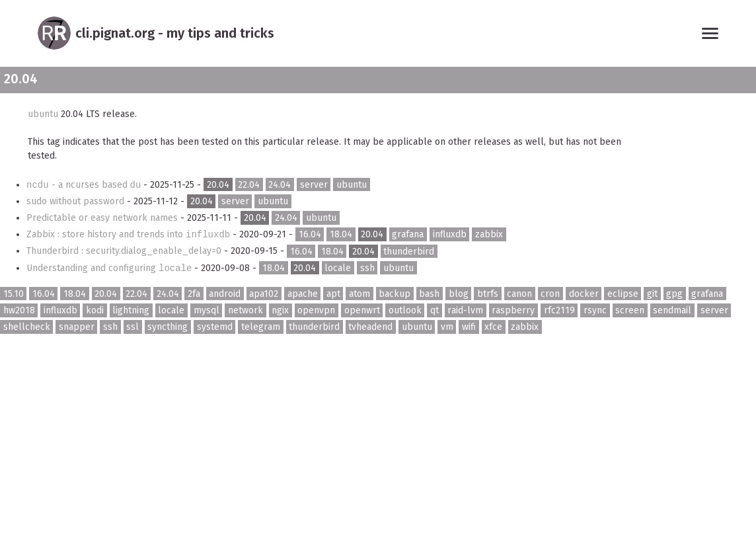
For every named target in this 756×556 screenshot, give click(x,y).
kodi (95, 310)
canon (519, 294)
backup (395, 294)
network (246, 310)
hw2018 (19, 310)
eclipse (623, 294)
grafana (408, 234)
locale (338, 268)
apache (303, 294)
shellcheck (27, 327)
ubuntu (43, 114)
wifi (469, 327)
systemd (215, 327)
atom (359, 294)
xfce (493, 327)
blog (459, 294)
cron (550, 294)
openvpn (316, 310)
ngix (280, 310)
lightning (131, 310)
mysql (207, 310)
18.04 (341, 234)
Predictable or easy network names (103, 218)
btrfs (488, 294)
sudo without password (77, 201)
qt (435, 310)
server (314, 185)
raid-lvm (465, 310)
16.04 (310, 234)
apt (333, 294)
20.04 (218, 185)
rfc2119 (559, 310)
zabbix (489, 234)
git (652, 294)
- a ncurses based (85, 185)
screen (630, 310)
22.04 (249, 185)
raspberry (513, 310)
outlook (405, 310)
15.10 (14, 294)
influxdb (450, 234)
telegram (261, 327)
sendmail (672, 310)
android (225, 294)
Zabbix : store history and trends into (130, 234)
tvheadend (370, 327)
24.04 (280, 185)
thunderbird (409, 251)
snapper (77, 327)
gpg (674, 294)
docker (584, 294)
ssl (132, 327)
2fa (194, 294)
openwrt (362, 310)
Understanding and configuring (110, 268)
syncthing (168, 327)
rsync (595, 310)
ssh (367, 268)
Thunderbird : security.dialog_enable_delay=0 (125, 251)
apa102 (264, 294)
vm (447, 327)
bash (429, 294)
